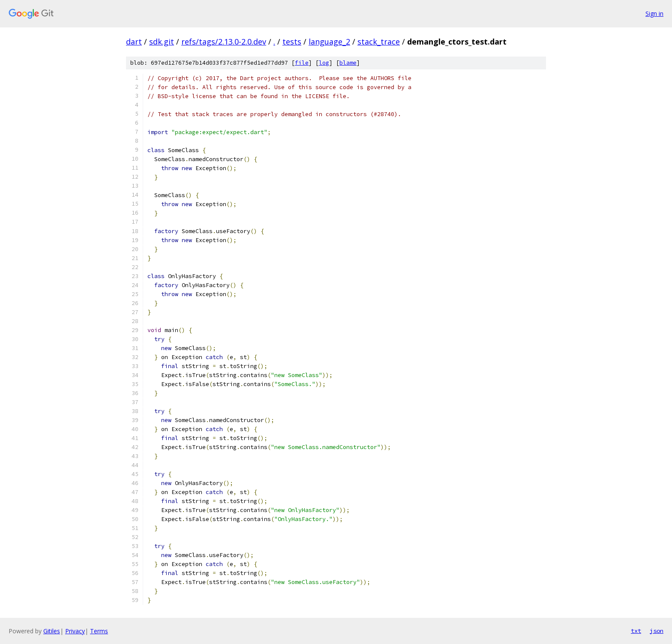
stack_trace (379, 42)
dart (134, 42)
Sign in (654, 13)
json (657, 631)
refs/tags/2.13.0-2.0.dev (224, 42)
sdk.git (162, 42)
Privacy (75, 631)
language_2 (329, 42)
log (324, 63)
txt (636, 631)
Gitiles (52, 631)
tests (292, 42)
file (302, 63)
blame (348, 63)
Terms (99, 631)
